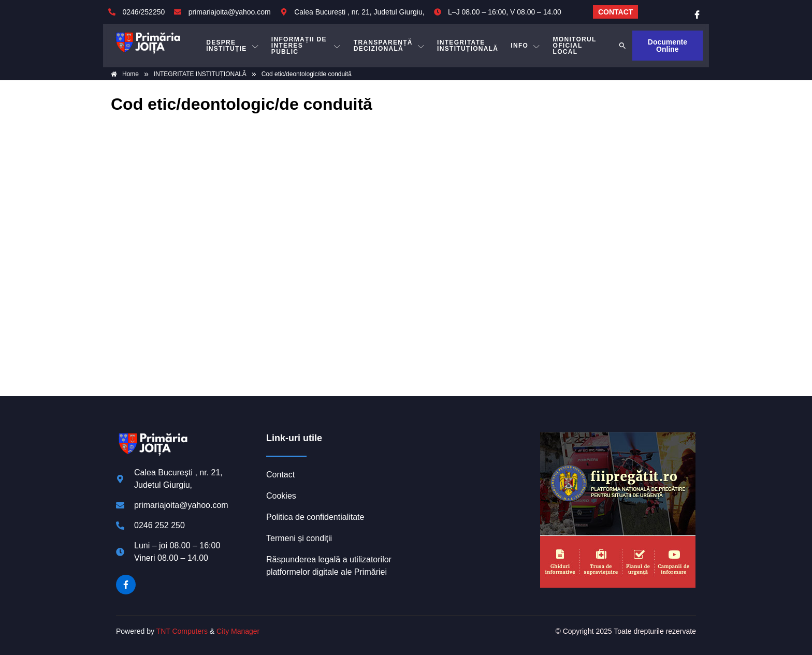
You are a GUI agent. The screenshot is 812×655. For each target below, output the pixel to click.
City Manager (238, 631)
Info (525, 46)
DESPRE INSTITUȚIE (233, 46)
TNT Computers (182, 631)
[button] (622, 46)
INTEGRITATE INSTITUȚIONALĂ (468, 46)
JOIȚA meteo (471, 471)
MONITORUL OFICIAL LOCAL (575, 46)
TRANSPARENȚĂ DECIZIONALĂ (389, 46)
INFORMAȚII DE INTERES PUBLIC (306, 46)
